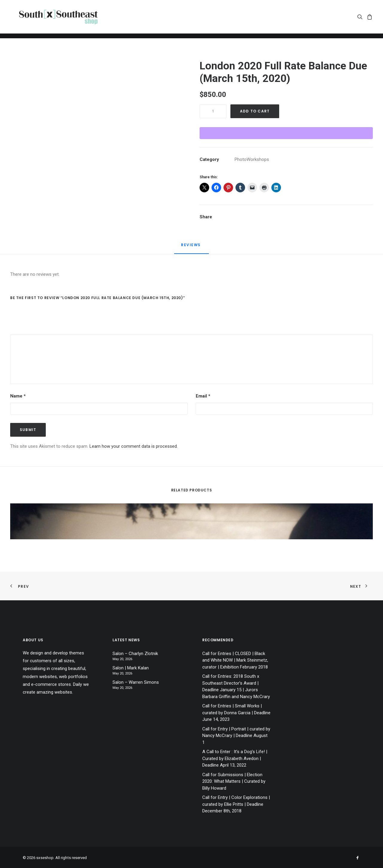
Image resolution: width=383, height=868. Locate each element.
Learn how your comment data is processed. (134, 446)
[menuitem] (361, 19)
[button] (361, 19)
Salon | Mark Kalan (131, 668)
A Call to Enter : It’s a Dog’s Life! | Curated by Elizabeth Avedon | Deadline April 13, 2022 (235, 758)
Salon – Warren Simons (136, 682)
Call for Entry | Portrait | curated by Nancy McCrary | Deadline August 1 (236, 736)
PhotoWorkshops (252, 159)
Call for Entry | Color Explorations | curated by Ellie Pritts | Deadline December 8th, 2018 (236, 804)
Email (203, 396)
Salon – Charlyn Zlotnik (135, 654)
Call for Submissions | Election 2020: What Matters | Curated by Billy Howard (234, 781)
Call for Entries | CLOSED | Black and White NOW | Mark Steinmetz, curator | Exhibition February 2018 (235, 660)
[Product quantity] (213, 111)
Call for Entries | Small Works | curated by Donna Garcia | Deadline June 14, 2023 (236, 713)
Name (18, 396)
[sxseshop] (63, 19)
